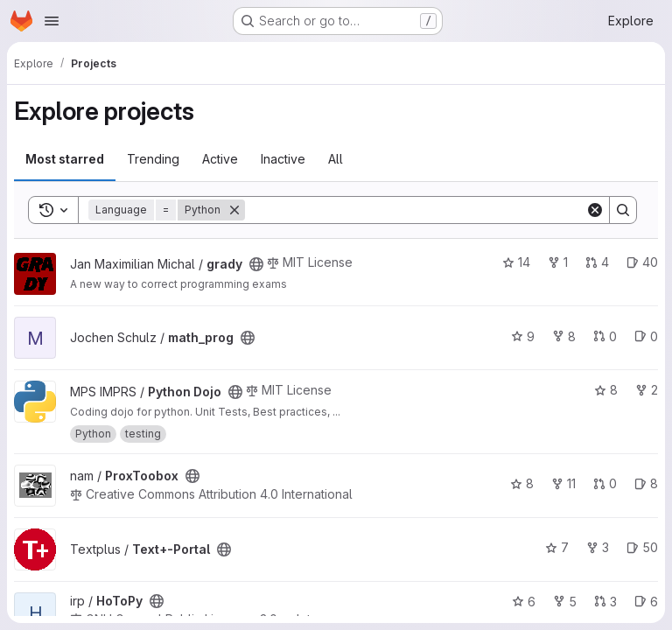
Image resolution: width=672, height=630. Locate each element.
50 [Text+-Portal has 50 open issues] (642, 547)
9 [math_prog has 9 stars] (523, 336)
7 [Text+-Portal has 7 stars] (557, 547)
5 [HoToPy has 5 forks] (565, 602)
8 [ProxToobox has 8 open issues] (646, 483)
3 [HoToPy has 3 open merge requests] (605, 602)
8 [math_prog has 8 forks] (564, 336)
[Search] (415, 210)
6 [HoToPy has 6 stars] (524, 602)
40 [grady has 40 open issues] (642, 262)
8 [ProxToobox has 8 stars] (522, 483)
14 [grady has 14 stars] (516, 262)
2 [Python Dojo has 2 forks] (647, 390)
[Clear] (595, 210)
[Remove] (234, 210)
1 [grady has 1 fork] (558, 262)
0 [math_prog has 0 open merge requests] (605, 336)
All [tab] (336, 159)
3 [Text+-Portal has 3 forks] (598, 547)
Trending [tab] (153, 159)
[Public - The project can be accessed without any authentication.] (256, 264)
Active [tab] (220, 159)
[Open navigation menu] (52, 21)
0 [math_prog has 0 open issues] (646, 336)
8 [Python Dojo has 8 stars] (606, 390)
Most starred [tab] (65, 159)
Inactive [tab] (283, 159)
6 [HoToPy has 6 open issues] (646, 602)
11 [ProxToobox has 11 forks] (563, 483)
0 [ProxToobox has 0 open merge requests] (605, 483)
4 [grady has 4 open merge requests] (597, 262)
